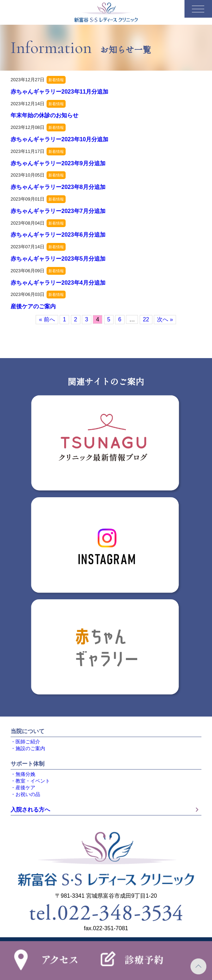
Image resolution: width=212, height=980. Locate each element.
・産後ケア (23, 788)
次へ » (165, 319)
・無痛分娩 (23, 774)
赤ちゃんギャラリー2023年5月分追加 (58, 259)
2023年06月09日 (28, 271)
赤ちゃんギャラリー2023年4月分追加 (58, 283)
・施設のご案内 (28, 749)
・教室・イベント (30, 781)
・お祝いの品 (25, 794)
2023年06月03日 (28, 294)
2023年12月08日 (28, 127)
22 (146, 319)
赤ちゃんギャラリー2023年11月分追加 (59, 92)
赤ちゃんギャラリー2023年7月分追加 (58, 211)
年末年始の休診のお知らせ (44, 115)
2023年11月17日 (28, 151)
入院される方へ (106, 810)
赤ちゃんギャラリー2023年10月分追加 (59, 139)
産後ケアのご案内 (33, 306)
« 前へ (47, 319)
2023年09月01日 (28, 199)
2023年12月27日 (28, 80)
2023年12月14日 (28, 104)
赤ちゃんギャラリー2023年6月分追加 (58, 235)
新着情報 (56, 80)
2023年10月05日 (28, 175)
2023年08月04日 (28, 223)
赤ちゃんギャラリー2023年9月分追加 (58, 163)
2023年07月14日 (28, 247)
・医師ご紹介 (25, 742)
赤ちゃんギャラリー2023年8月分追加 (58, 187)
